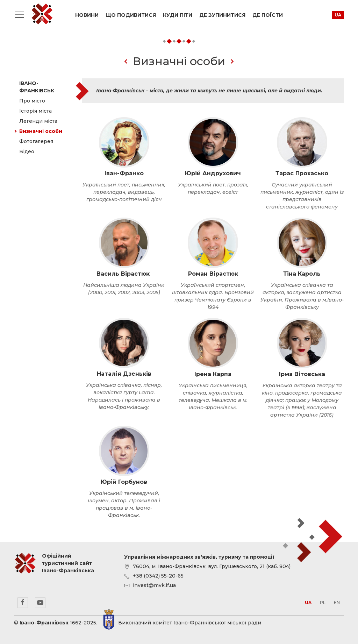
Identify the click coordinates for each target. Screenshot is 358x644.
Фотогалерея (36, 141)
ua (338, 15)
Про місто (32, 101)
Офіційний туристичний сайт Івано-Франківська (42, 14)
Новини (87, 15)
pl (323, 603)
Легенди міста (38, 121)
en (337, 603)
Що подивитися (131, 15)
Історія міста (35, 111)
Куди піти (178, 15)
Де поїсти (268, 15)
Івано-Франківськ (37, 87)
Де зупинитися (222, 15)
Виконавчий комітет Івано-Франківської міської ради (190, 623)
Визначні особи (41, 131)
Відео (27, 151)
